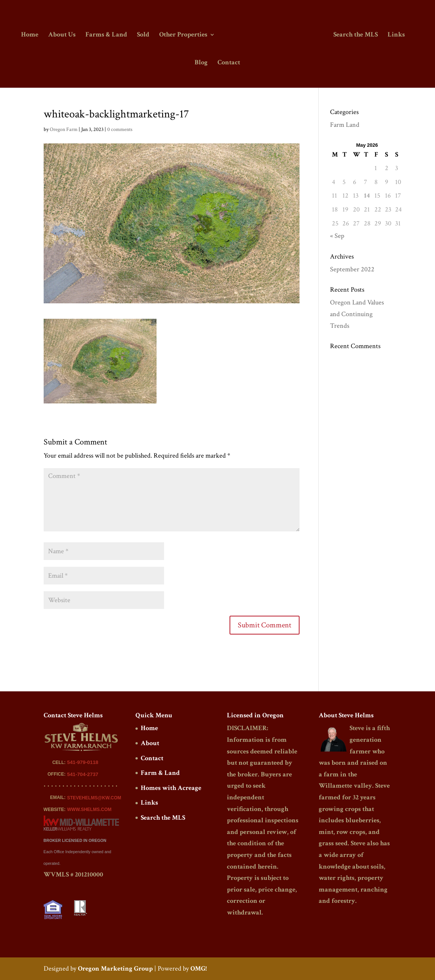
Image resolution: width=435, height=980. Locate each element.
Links (395, 35)
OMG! (198, 969)
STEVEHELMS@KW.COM (94, 798)
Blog (201, 63)
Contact (229, 63)
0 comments (120, 129)
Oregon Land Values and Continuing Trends (357, 314)
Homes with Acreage (171, 788)
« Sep (337, 236)
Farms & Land (107, 35)
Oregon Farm (64, 129)
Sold (144, 35)
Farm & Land (160, 773)
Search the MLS (354, 35)
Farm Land (345, 125)
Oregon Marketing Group (115, 969)
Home (31, 35)
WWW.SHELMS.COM (89, 810)
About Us (63, 35)
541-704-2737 (83, 774)
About (150, 743)
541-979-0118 (83, 762)
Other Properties (184, 35)
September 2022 (352, 269)
